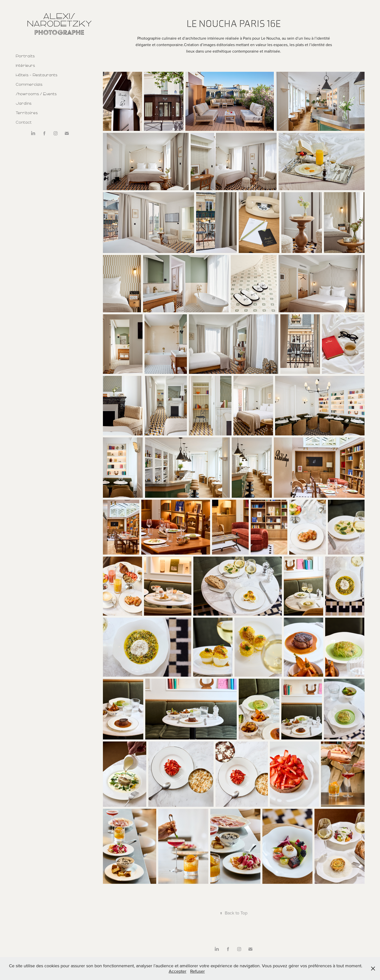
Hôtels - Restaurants (37, 75)
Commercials (29, 84)
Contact (24, 122)
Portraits (25, 56)
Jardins (24, 103)
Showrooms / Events (36, 94)
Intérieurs (25, 66)
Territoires (27, 113)
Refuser (197, 971)
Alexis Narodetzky (59, 20)
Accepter (178, 971)
